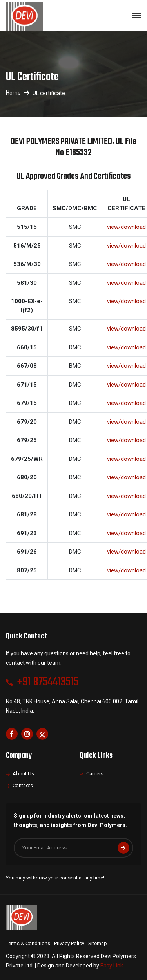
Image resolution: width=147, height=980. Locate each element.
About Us (23, 774)
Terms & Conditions (28, 943)
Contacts (23, 785)
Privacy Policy (69, 943)
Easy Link (112, 966)
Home (13, 93)
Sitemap (98, 943)
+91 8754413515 (48, 682)
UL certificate (49, 93)
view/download (126, 227)
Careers (95, 774)
